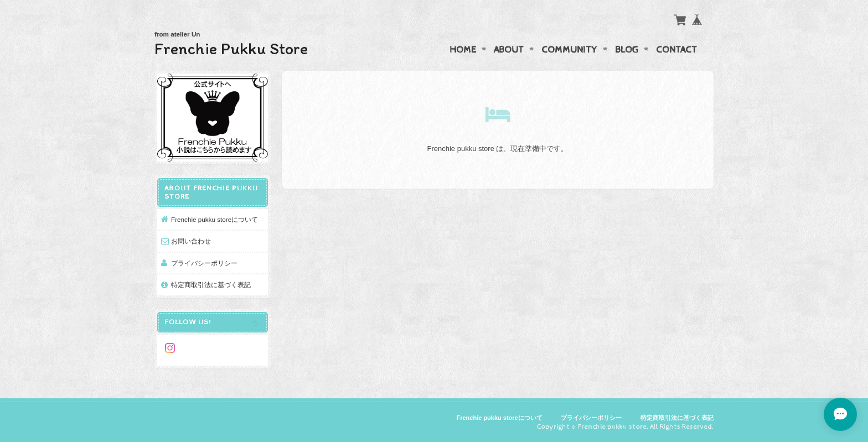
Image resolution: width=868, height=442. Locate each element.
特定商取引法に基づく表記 (211, 285)
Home (463, 50)
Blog (627, 50)
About (509, 50)
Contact (676, 50)
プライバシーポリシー (204, 263)
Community (569, 50)
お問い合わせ (191, 241)
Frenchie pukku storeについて (215, 219)
